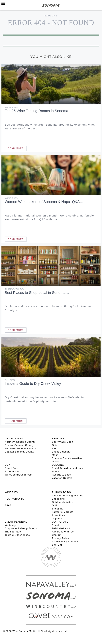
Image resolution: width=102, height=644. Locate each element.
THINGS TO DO (61, 492)
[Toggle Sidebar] (3, 4)
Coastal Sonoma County (19, 452)
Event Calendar (61, 452)
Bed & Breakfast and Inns (67, 468)
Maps (55, 455)
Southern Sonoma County (20, 448)
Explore (51, 16)
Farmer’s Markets (63, 512)
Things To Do (14, 289)
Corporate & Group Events (21, 528)
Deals (55, 462)
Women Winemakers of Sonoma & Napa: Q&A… (44, 202)
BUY (7, 465)
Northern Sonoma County (20, 442)
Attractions (58, 515)
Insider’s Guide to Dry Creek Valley (33, 384)
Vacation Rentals (62, 478)
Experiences (12, 471)
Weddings (11, 525)
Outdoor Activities (63, 502)
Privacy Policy (61, 538)
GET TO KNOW (14, 439)
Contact (57, 535)
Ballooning (58, 499)
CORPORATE (60, 522)
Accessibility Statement (66, 542)
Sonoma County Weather (67, 458)
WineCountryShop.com (19, 475)
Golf (54, 505)
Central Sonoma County (19, 445)
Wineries (11, 107)
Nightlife (57, 519)
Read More (16, 148)
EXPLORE (58, 439)
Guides (10, 380)
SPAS (8, 505)
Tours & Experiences (17, 535)
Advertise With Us (63, 532)
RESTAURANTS (14, 499)
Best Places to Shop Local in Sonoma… (37, 293)
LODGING (58, 465)
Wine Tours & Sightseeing (68, 496)
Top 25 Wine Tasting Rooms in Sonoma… (38, 111)
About (55, 525)
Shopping (58, 509)
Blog (55, 448)
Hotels (56, 471)
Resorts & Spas (61, 475)
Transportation (14, 532)
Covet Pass (12, 468)
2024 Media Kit (61, 528)
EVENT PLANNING (16, 522)
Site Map (57, 545)
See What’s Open (63, 442)
